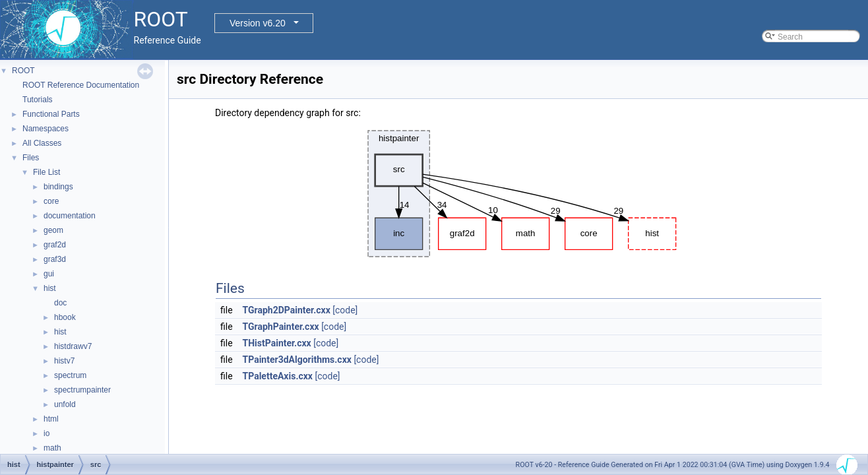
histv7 (64, 361)
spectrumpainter (82, 390)
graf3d (55, 259)
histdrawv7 (73, 346)
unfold (65, 404)
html (51, 419)
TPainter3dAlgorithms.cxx (297, 360)
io (46, 433)
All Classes (42, 143)
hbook (65, 317)
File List (46, 172)
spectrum (70, 375)
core (51, 201)
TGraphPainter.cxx (281, 327)
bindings (58, 187)
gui (49, 274)
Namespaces (46, 129)
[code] (345, 310)
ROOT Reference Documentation (81, 85)
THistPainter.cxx (277, 343)
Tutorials (38, 100)
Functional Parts (51, 114)
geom (53, 230)
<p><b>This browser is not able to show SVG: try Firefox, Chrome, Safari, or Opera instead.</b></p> (518, 194)
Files (31, 158)
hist (50, 288)
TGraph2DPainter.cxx (287, 310)
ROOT (23, 71)
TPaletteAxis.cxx (278, 376)
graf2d (55, 245)
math (52, 448)
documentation (70, 216)
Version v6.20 (258, 23)
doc (60, 303)
